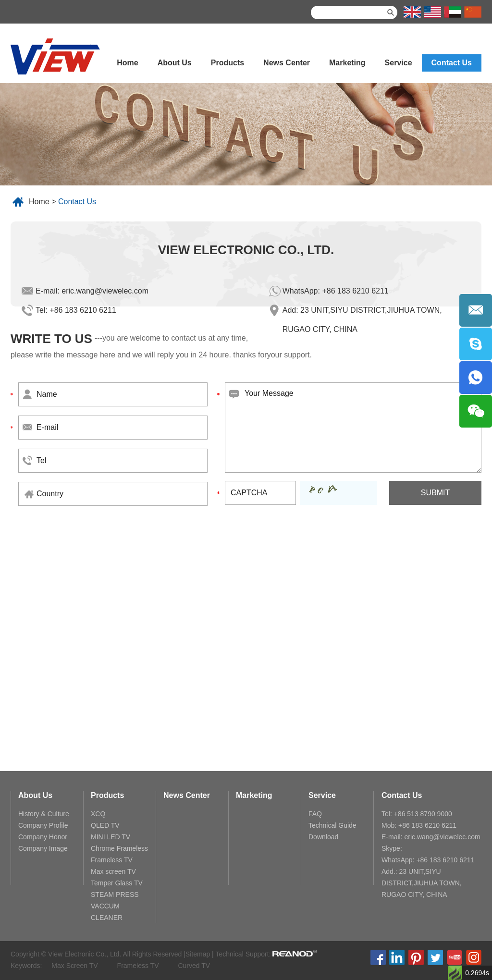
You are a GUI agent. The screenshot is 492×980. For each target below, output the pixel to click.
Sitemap (198, 954)
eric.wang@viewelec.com (105, 291)
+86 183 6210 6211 (355, 291)
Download (323, 837)
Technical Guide (332, 825)
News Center (287, 63)
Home (127, 63)
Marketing (347, 63)
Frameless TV (112, 860)
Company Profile (43, 825)
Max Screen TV (74, 966)
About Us (175, 63)
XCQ (98, 814)
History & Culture (44, 814)
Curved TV (194, 966)
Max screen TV (113, 871)
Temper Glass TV (117, 883)
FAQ (315, 814)
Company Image (43, 848)
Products (228, 63)
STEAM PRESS (115, 894)
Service (399, 63)
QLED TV (105, 825)
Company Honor (43, 837)
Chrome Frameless (119, 848)
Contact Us (452, 63)
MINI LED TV (111, 837)
